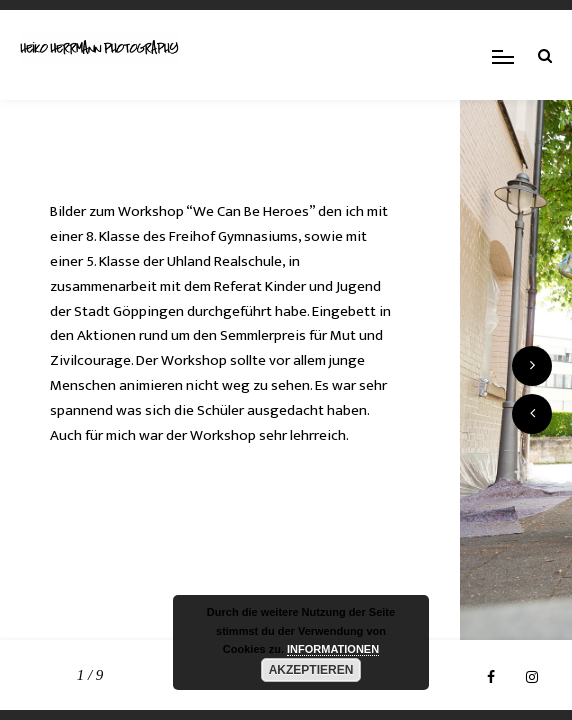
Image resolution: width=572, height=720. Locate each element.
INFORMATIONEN (333, 649)
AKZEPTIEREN (311, 670)
